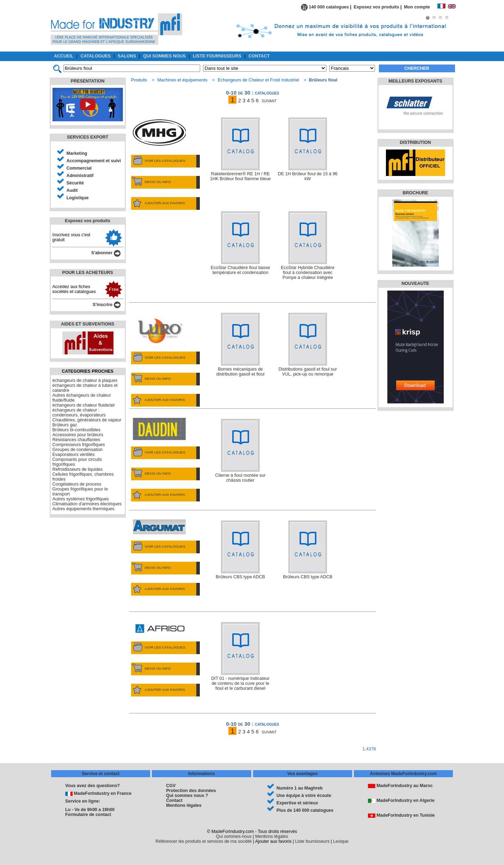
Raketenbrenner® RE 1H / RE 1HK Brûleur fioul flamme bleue (241, 149)
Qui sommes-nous (234, 836)
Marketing (77, 153)
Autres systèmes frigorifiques (81, 499)
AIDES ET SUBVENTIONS (88, 324)
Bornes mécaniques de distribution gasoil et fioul (241, 345)
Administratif (80, 176)
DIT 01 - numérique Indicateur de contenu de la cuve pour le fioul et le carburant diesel (240, 656)
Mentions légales (184, 805)
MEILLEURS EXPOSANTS (415, 81)
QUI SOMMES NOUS (164, 56)
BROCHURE (415, 193)
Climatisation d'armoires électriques (87, 504)
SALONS (127, 56)
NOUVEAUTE (415, 284)
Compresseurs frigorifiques (79, 445)
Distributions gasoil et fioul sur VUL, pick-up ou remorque (308, 345)
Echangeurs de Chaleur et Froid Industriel (259, 80)
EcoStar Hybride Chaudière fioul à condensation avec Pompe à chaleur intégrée (308, 246)
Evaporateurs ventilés (74, 455)
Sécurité (75, 183)
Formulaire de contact (88, 815)
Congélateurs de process (77, 484)
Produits (139, 80)
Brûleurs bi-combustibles (77, 430)
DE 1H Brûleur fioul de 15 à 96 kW (308, 149)
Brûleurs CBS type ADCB (240, 550)
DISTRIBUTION (415, 142)
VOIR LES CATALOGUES (158, 161)
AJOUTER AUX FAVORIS (158, 203)
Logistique (78, 198)
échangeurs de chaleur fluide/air (84, 405)
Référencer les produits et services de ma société (204, 841)
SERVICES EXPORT (88, 137)
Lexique (341, 841)
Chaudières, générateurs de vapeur (87, 420)
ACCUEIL (64, 56)
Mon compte (420, 7)
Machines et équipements (182, 80)
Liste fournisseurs (312, 841)
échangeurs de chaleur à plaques (85, 380)
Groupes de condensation (78, 450)
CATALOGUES (96, 56)
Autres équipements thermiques (84, 509)
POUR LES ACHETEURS (87, 273)
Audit (72, 190)
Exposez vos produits (377, 7)
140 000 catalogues (325, 7)
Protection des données (191, 791)
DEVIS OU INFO (151, 182)
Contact (174, 800)
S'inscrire (107, 305)
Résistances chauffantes (76, 440)
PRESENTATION (88, 81)
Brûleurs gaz (65, 425)
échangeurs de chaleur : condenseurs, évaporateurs (79, 413)
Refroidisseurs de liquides (78, 469)
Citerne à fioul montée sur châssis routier (241, 451)
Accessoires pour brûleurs (78, 435)
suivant (269, 100)
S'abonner (106, 253)
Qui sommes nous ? (187, 796)
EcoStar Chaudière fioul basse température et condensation (240, 243)
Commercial (79, 168)
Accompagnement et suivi (94, 161)
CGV (171, 786)
